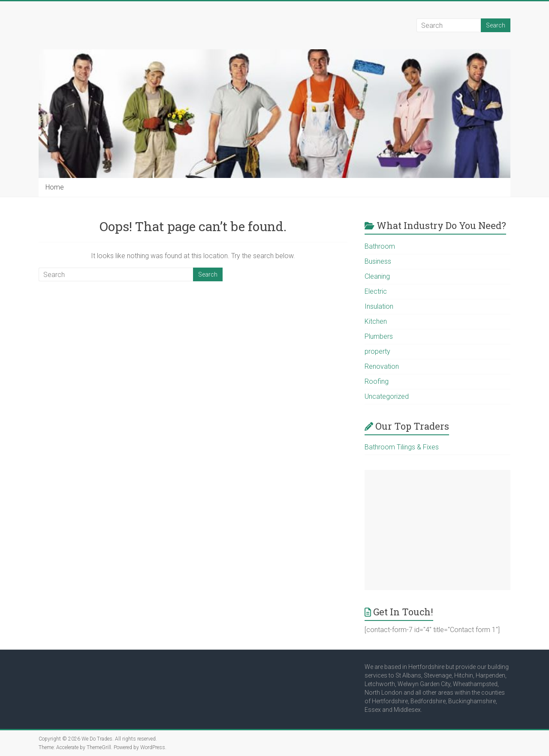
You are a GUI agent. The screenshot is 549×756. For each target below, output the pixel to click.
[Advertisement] (437, 530)
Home (55, 187)
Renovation (382, 366)
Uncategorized (387, 396)
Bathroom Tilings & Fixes (402, 447)
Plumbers (379, 336)
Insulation (379, 306)
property (377, 351)
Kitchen (376, 321)
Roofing (377, 381)
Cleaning (377, 276)
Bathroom (380, 246)
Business (378, 261)
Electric (376, 291)
